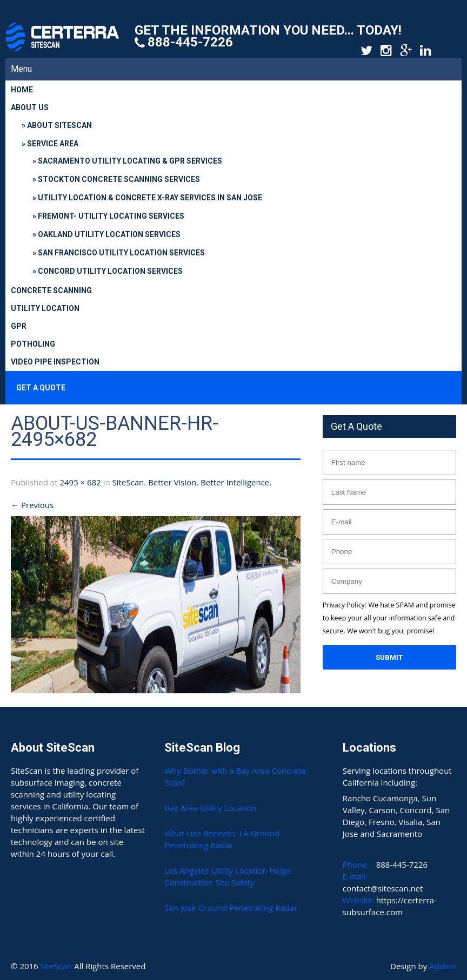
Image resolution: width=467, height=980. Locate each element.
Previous (32, 505)
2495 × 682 (80, 482)
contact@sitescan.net (383, 888)
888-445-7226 (190, 42)
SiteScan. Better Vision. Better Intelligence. (192, 482)
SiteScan (58, 966)
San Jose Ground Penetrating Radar (231, 908)
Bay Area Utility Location (210, 808)
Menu (21, 69)
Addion (443, 966)
